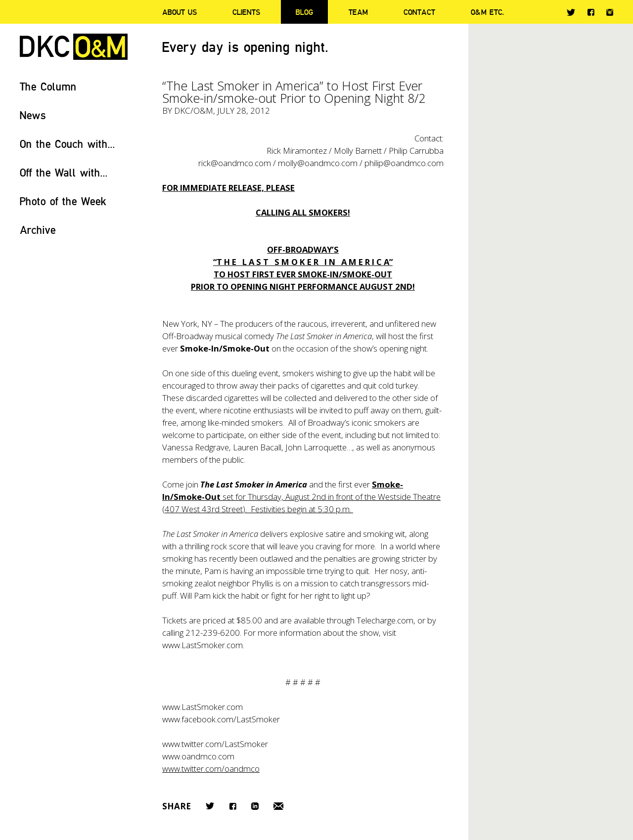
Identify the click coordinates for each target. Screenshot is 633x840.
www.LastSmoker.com (203, 707)
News (33, 115)
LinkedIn (255, 806)
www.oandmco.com (198, 756)
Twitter (571, 12)
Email (278, 806)
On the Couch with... (68, 144)
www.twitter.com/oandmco (211, 769)
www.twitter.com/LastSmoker (215, 744)
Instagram (610, 12)
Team (358, 12)
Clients (246, 12)
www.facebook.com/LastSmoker (221, 719)
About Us (180, 12)
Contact (419, 12)
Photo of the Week (63, 201)
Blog (304, 12)
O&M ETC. (488, 12)
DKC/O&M (74, 47)
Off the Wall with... (64, 172)
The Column (48, 86)
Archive (38, 230)
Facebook (591, 12)
